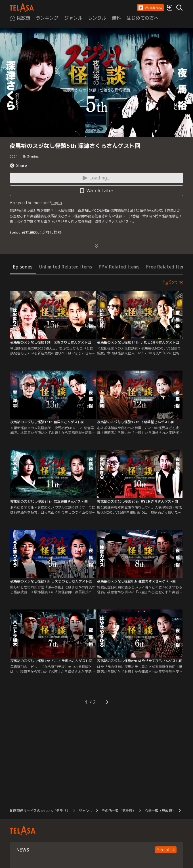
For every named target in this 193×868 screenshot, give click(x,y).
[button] (150, 8)
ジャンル (86, 811)
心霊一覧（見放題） (160, 811)
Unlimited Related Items (66, 267)
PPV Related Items (119, 267)
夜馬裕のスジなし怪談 (42, 232)
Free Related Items (167, 267)
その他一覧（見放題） (119, 811)
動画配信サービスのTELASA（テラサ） (40, 811)
